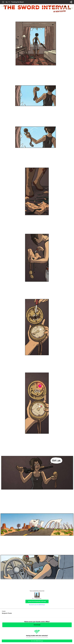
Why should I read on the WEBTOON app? (37, 605)
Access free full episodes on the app (37, 601)
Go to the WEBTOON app (37, 641)
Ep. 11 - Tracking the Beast (15, 2)
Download (37, 625)
